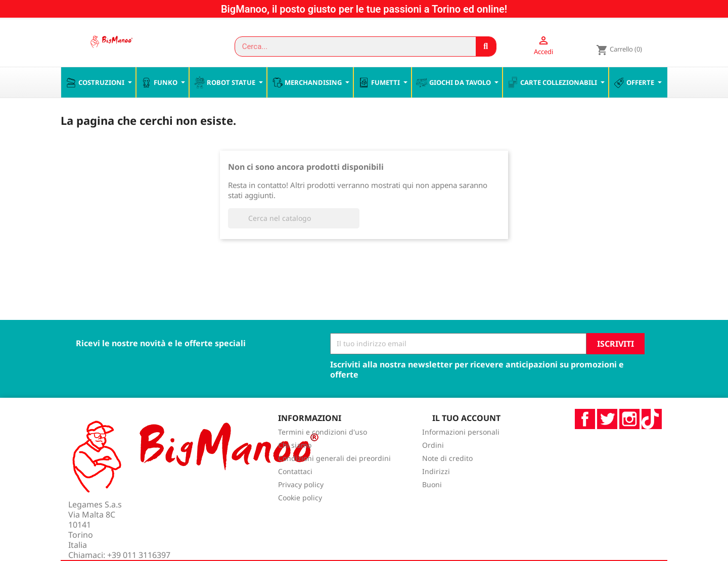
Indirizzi (436, 493)
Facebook (585, 440)
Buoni (432, 506)
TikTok (652, 440)
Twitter (607, 440)
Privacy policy (301, 506)
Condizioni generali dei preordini (334, 480)
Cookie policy (300, 519)
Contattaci (295, 493)
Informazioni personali (461, 454)
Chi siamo (295, 467)
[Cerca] (294, 240)
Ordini (433, 467)
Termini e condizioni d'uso (323, 454)
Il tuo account (466, 439)
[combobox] (351, 46)
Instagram (629, 440)
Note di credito (447, 480)
